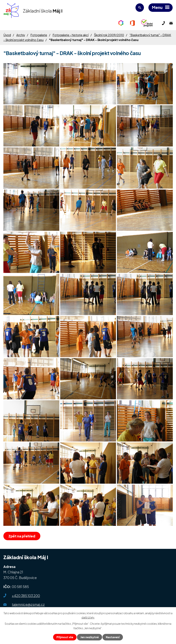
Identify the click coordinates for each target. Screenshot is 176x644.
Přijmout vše (65, 637)
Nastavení (113, 637)
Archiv (21, 35)
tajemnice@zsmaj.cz (28, 604)
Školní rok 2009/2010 (109, 35)
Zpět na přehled (22, 536)
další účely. (88, 617)
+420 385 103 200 (26, 596)
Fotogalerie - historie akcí (71, 35)
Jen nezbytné (90, 637)
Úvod (7, 35)
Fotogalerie (39, 35)
